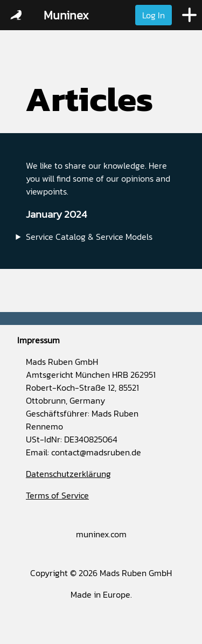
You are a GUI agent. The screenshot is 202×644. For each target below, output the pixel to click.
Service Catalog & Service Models (89, 237)
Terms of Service (57, 495)
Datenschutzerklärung (68, 474)
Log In (154, 15)
